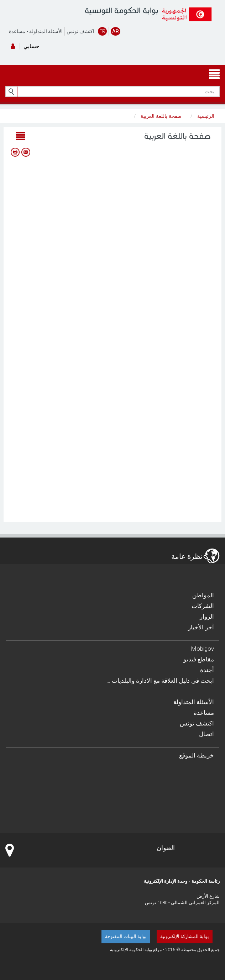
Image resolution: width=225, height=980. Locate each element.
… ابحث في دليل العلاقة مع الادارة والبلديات (160, 681)
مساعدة (17, 31)
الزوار (207, 617)
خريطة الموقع (197, 755)
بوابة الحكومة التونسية (122, 11)
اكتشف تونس (80, 31)
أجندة (207, 670)
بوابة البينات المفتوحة (126, 936)
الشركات (203, 606)
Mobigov (203, 649)
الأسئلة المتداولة (46, 31)
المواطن (203, 595)
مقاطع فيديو (199, 659)
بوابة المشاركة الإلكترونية (185, 936)
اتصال (206, 734)
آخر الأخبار (201, 627)
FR (102, 31)
